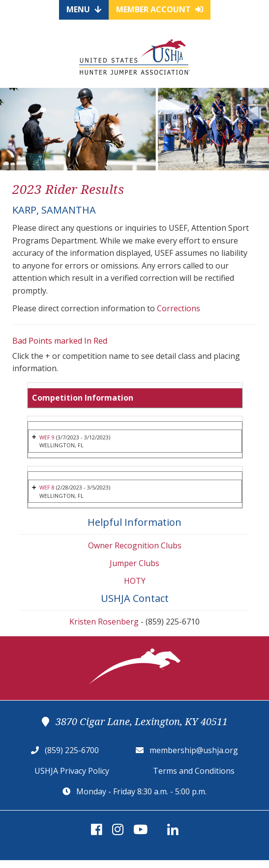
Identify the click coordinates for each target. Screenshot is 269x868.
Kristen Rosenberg (104, 622)
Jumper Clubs (134, 563)
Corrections (179, 308)
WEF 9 (47, 437)
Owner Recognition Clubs (135, 545)
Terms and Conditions (194, 771)
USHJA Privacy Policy (72, 771)
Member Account (160, 9)
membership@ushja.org (194, 750)
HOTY (135, 581)
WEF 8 (48, 487)
